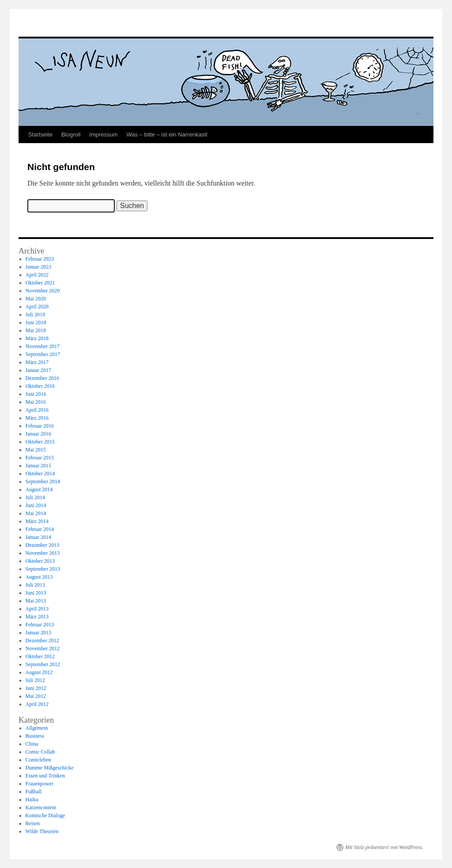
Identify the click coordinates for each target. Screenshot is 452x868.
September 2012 (43, 664)
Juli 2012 (35, 680)
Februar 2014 (40, 529)
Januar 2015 (38, 466)
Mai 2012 (36, 696)
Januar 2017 (38, 370)
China (32, 744)
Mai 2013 (36, 601)
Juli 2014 (35, 497)
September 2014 (43, 481)
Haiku (32, 800)
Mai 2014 (36, 513)
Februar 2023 (40, 259)
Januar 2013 (38, 633)
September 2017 (43, 354)
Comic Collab (40, 752)
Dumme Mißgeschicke (50, 768)
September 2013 (43, 569)
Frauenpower (40, 784)
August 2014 (39, 489)
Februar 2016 (40, 426)
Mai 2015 (36, 450)
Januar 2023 (38, 267)
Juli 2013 (35, 585)
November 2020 (43, 291)
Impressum (103, 135)
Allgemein (37, 728)
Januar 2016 (38, 434)
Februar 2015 (40, 458)
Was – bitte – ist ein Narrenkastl (167, 135)
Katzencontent (41, 807)
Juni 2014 (36, 505)
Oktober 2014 (40, 474)
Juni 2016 (36, 394)
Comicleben (38, 760)
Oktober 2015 (40, 442)
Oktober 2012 (40, 656)
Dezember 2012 (42, 641)
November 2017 (43, 346)
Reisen (33, 823)
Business (35, 736)
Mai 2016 (36, 402)
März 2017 (37, 362)
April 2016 (37, 410)
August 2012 (39, 672)
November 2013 (43, 553)
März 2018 (37, 338)
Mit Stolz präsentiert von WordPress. (384, 847)
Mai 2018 (36, 330)
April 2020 (37, 307)
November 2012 (43, 648)
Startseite (40, 135)
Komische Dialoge (45, 815)
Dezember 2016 (42, 378)
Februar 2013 (40, 625)
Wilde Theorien (42, 831)
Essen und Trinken (45, 776)
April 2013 (37, 609)
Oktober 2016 (40, 386)
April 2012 (37, 704)
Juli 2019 (35, 315)
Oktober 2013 (40, 561)
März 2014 (37, 521)
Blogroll (71, 135)
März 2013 (37, 617)
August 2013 (39, 577)
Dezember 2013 (42, 545)
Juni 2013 (36, 593)
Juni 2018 (36, 322)
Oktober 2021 (40, 283)
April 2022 (37, 275)
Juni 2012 (36, 688)
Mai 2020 (36, 299)
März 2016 (37, 418)
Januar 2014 (38, 537)
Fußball (34, 792)
